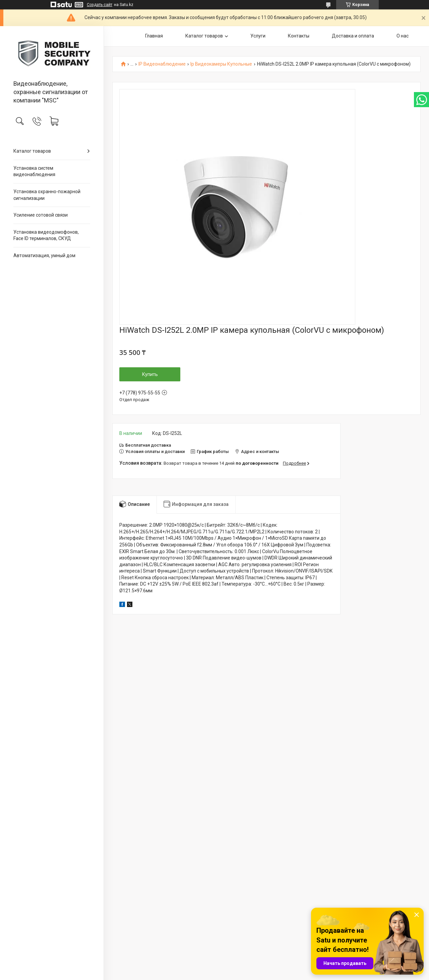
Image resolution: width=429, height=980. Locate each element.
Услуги (258, 36)
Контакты (299, 36)
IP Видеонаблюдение (162, 64)
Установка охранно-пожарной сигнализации (47, 195)
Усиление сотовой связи (41, 215)
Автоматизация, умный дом (44, 255)
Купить (150, 374)
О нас (403, 36)
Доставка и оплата (353, 36)
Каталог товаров (32, 151)
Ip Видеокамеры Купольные (221, 64)
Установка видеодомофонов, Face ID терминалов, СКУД (46, 235)
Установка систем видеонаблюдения (34, 171)
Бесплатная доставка (148, 445)
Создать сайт (100, 5)
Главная (154, 36)
